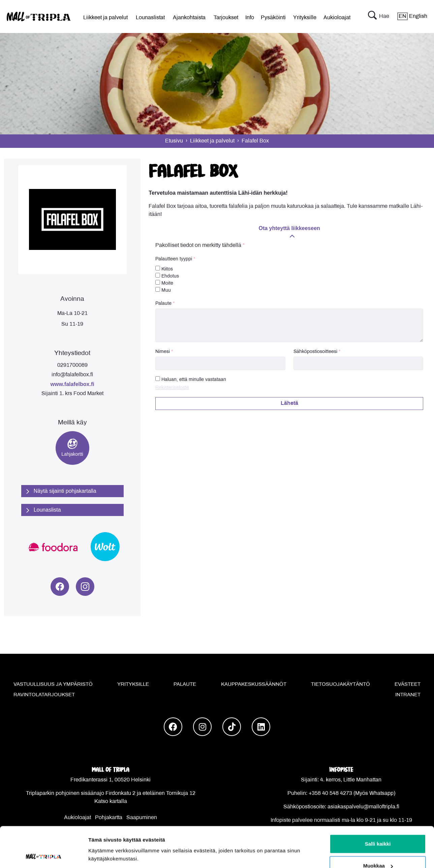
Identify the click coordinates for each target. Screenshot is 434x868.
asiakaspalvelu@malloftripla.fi (363, 807)
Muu (163, 290)
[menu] (105, 17)
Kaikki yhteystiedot (341, 837)
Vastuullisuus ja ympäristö (53, 684)
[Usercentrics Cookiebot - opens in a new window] (44, 468)
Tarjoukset (226, 18)
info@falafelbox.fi (72, 375)
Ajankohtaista (189, 18)
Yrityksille (305, 18)
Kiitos (164, 269)
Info (250, 18)
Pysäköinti (273, 18)
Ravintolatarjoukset (44, 695)
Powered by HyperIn (242, 850)
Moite (164, 283)
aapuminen (144, 818)
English (412, 16)
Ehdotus (167, 276)
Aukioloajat (337, 18)
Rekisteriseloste (172, 388)
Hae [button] (379, 17)
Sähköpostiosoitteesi (315, 352)
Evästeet (408, 684)
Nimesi (163, 352)
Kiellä (378, 463)
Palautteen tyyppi (174, 259)
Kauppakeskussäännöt (254, 684)
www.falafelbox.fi (72, 384)
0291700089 (72, 365)
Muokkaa (378, 441)
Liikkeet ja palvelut (105, 18)
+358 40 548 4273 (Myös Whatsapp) (352, 793)
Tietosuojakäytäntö (340, 684)
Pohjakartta (109, 818)
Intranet (408, 695)
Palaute (163, 304)
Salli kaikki (378, 419)
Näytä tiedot (103, 453)
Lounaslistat (150, 18)
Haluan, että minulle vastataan (194, 380)
